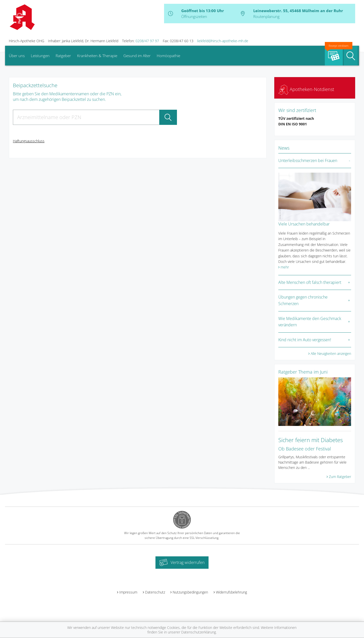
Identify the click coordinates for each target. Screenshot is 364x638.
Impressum (128, 592)
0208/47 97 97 (147, 41)
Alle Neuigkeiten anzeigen (331, 354)
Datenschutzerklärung (199, 632)
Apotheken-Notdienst (306, 89)
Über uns (17, 56)
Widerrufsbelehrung (231, 592)
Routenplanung (266, 16)
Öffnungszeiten (194, 16)
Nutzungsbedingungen (190, 592)
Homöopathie (168, 56)
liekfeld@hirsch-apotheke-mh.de (223, 41)
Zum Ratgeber (340, 477)
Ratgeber (63, 56)
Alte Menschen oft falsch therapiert (310, 282)
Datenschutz (155, 592)
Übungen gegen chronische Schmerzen (303, 300)
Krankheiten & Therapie (97, 56)
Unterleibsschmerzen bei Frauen (308, 161)
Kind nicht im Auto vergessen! (305, 340)
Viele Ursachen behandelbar (304, 224)
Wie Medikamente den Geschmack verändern (310, 322)
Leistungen (40, 56)
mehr (285, 267)
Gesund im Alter (137, 56)
